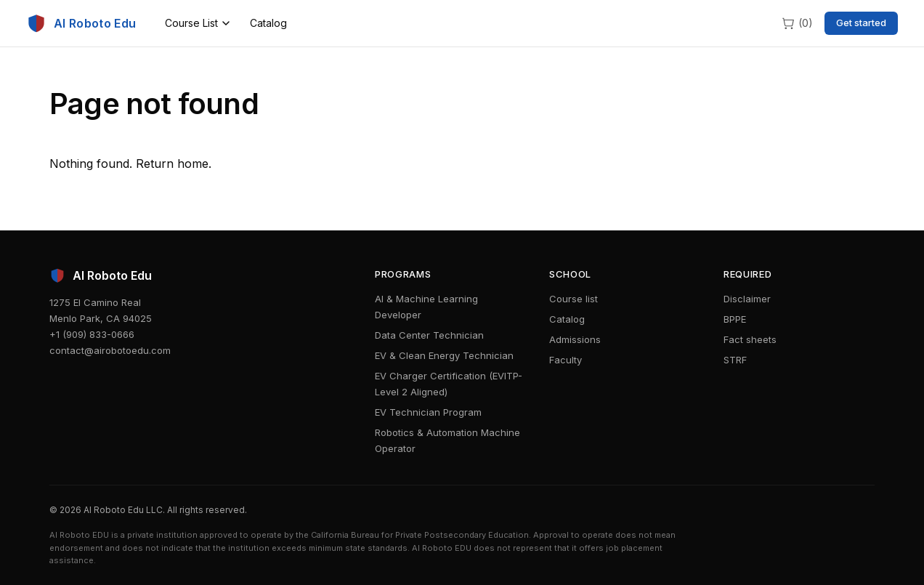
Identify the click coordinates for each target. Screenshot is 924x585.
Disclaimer (747, 299)
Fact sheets (750, 339)
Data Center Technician (429, 335)
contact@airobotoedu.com (110, 350)
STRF (735, 360)
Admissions (575, 339)
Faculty (566, 360)
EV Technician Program (428, 412)
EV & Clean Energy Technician (444, 355)
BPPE (735, 319)
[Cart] (797, 23)
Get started (861, 23)
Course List (197, 23)
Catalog (268, 23)
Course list (574, 299)
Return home (172, 164)
